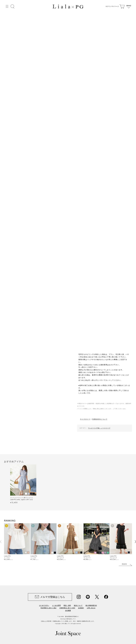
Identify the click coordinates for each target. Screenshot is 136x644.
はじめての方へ (44, 605)
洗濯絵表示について (100, 419)
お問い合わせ (91, 608)
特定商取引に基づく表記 (48, 608)
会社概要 (68, 610)
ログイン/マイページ (112, 6)
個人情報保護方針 (91, 605)
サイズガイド (85, 419)
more (124, 564)
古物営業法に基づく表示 (67, 608)
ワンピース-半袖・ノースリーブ (99, 428)
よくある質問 (56, 605)
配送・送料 (67, 605)
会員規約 (81, 608)
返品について (78, 605)
